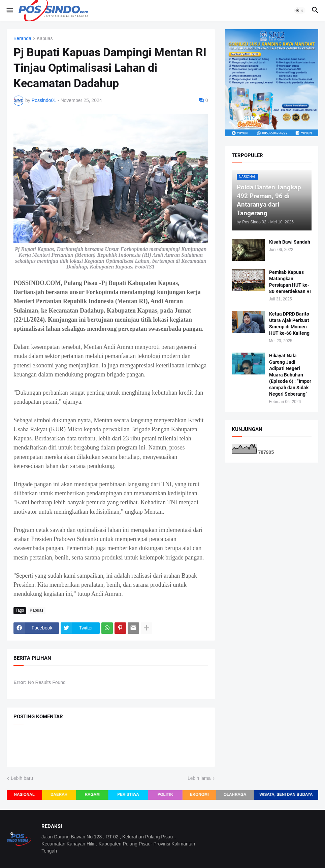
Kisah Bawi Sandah (290, 242)
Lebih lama (199, 778)
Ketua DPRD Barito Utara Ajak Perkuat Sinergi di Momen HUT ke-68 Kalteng (289, 323)
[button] (9, 10)
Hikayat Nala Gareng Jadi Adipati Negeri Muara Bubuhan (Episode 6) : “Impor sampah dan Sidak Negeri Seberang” (290, 375)
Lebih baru (22, 778)
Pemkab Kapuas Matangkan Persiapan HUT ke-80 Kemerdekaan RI (290, 282)
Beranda (22, 39)
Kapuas (45, 39)
